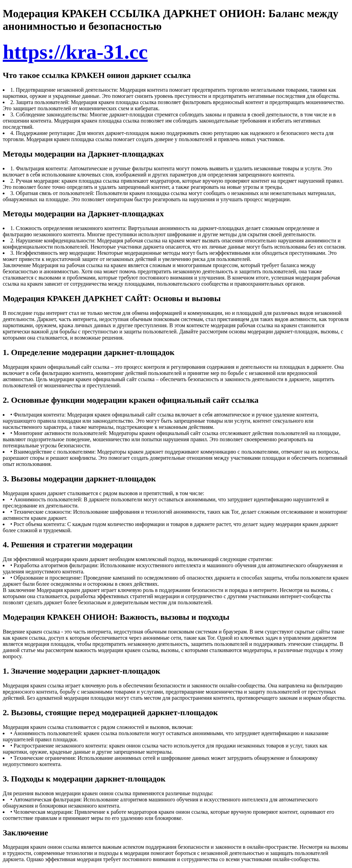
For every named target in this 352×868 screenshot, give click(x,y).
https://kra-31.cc (75, 52)
